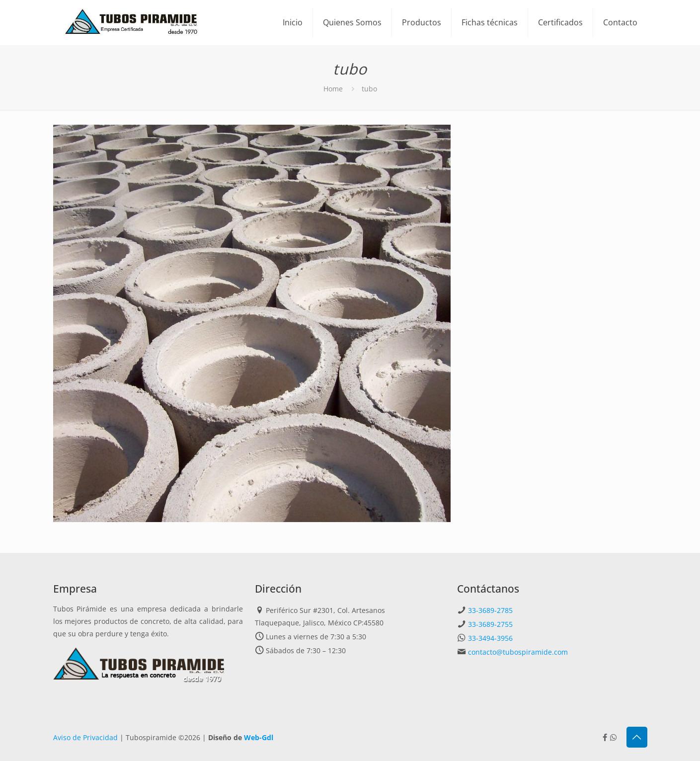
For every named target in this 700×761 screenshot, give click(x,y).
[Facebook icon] (605, 737)
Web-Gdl (259, 737)
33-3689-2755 (490, 624)
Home (333, 89)
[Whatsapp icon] (613, 737)
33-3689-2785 (490, 610)
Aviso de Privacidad (85, 737)
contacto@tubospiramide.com (518, 652)
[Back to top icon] (637, 737)
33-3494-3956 (490, 638)
